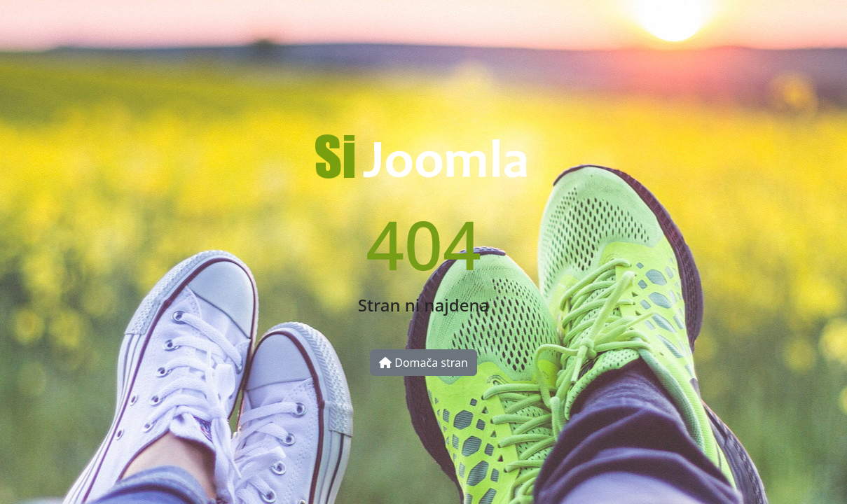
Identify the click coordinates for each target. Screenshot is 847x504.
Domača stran (423, 363)
